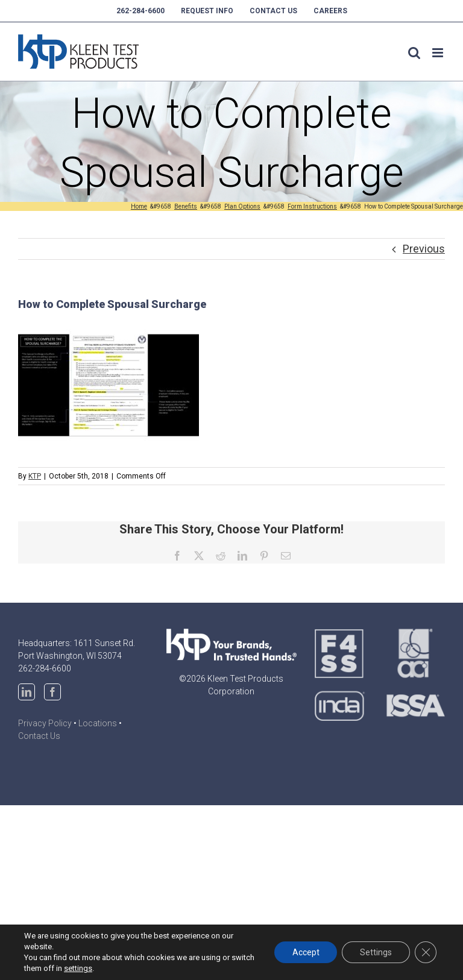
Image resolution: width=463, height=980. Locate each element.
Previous (424, 249)
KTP (35, 476)
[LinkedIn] (27, 692)
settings (78, 968)
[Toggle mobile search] (414, 53)
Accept (305, 952)
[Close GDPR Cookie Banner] (426, 952)
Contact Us (39, 736)
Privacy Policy (45, 723)
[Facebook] (52, 692)
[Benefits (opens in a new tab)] (186, 206)
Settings (376, 952)
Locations (98, 723)
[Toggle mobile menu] (439, 53)
